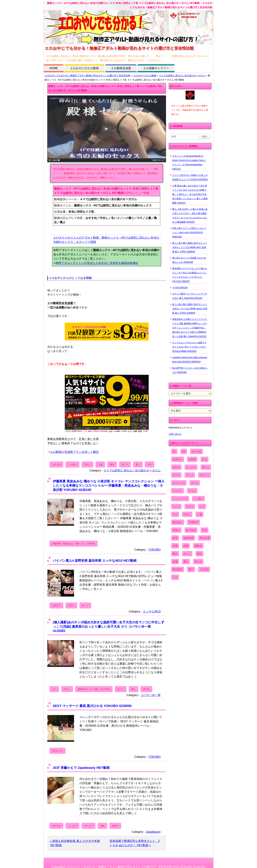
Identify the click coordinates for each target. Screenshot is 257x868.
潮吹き (115, 826)
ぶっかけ (72, 826)
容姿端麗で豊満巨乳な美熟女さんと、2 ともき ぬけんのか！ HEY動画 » (135, 843)
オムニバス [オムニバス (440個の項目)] (179, 483)
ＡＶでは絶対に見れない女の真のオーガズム (182, 76)
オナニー (89, 826)
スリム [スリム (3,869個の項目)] (192, 491)
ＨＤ (150, 464)
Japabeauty (153, 832)
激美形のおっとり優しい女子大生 (94, 689)
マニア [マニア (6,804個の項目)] (176, 506)
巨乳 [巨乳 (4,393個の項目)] (205, 530)
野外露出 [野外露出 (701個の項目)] (178, 569)
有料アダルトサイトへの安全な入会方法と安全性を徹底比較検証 (97, 263)
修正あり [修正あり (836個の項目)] (178, 522)
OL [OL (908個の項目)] (174, 451)
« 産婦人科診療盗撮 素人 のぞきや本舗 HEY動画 (75, 843)
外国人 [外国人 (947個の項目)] (176, 530)
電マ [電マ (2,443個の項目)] (191, 569)
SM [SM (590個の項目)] (184, 451)
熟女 (112, 464)
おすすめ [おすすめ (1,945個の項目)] (196, 451)
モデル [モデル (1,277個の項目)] (190, 506)
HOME (54, 68)
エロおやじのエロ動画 (84, 68)
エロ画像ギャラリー (156, 68)
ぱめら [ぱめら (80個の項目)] (176, 467)
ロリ (54, 689)
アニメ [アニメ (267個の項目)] (190, 475)
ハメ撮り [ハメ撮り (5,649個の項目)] (198, 499)
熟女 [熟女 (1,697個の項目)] (175, 554)
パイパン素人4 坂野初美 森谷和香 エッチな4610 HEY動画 (95, 561)
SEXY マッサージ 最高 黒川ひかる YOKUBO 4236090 (92, 706)
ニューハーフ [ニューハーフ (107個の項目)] (180, 499)
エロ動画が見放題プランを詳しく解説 (74, 452)
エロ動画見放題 (121, 68)
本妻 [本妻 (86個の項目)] (175, 546)
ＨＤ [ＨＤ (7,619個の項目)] (175, 577)
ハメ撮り (72, 464)
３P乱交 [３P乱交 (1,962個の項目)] (204, 569)
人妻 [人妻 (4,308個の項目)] (200, 514)
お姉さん (56, 605)
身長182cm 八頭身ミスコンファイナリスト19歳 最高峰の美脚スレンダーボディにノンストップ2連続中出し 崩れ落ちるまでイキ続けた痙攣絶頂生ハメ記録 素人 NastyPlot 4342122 (190, 328)
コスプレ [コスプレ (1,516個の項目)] (178, 491)
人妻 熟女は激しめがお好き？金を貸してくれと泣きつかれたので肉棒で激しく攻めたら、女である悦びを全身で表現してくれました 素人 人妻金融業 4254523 (190, 194)
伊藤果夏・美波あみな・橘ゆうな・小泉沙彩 (74, 544)
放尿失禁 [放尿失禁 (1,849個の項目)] (188, 538)
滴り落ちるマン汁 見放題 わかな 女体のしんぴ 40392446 (189, 260)
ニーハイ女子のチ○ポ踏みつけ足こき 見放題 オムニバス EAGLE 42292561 (190, 177)
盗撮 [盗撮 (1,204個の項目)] (175, 562)
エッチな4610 (152, 611)
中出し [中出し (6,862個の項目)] (187, 514)
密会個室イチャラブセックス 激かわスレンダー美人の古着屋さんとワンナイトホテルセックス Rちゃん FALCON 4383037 (190, 275)
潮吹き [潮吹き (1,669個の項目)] (198, 546)
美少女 (146, 689)
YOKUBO (155, 550)
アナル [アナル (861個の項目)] (176, 475)
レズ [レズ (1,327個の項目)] (202, 506)
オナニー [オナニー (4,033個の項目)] (205, 475)
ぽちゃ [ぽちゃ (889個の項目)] (206, 467)
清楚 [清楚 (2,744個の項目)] (186, 546)
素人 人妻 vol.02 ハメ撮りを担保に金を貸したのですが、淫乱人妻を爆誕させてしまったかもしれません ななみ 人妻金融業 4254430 (190, 216)
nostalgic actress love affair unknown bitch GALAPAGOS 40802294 (190, 360)
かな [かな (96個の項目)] (205, 459)
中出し (87, 464)
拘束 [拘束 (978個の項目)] (175, 538)
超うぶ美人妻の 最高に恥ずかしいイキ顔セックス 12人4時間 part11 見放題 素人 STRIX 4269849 (190, 309)
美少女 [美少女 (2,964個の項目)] (198, 562)
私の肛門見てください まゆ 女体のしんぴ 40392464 (190, 370)
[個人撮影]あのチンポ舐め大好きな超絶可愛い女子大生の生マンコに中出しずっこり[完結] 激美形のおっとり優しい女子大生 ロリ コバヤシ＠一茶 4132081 (109, 626)
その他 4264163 (180, 288)
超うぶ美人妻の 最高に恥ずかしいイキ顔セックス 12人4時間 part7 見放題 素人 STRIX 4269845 (190, 247)
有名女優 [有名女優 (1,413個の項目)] (205, 538)
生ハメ (125, 464)
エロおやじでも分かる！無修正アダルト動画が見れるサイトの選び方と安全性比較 (88, 76)
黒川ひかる (57, 751)
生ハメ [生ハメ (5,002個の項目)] (187, 554)
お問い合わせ (175, 434)
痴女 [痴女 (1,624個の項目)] (200, 554)
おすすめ (56, 464)
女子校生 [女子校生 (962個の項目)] (191, 530)
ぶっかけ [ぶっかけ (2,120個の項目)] (191, 467)
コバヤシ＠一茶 (151, 695)
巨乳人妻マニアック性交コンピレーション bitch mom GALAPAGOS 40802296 (189, 233)
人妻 (100, 464)
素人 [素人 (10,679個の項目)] (186, 562)
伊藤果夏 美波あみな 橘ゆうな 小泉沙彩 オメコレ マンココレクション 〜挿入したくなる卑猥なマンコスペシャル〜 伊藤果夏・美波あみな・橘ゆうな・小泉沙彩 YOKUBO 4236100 (109, 485)
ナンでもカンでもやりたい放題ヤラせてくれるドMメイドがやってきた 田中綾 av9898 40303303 (189, 347)
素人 (138, 464)
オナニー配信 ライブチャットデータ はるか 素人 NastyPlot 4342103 (190, 296)
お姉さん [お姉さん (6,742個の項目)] (178, 459)
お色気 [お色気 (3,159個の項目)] (192, 459)
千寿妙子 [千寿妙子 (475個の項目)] (193, 522)
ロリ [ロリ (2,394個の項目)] (175, 514)
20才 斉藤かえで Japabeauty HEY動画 (81, 768)
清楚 (102, 826)
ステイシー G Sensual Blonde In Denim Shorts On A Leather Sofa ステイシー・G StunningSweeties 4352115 (189, 162)
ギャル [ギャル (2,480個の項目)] (195, 483)
